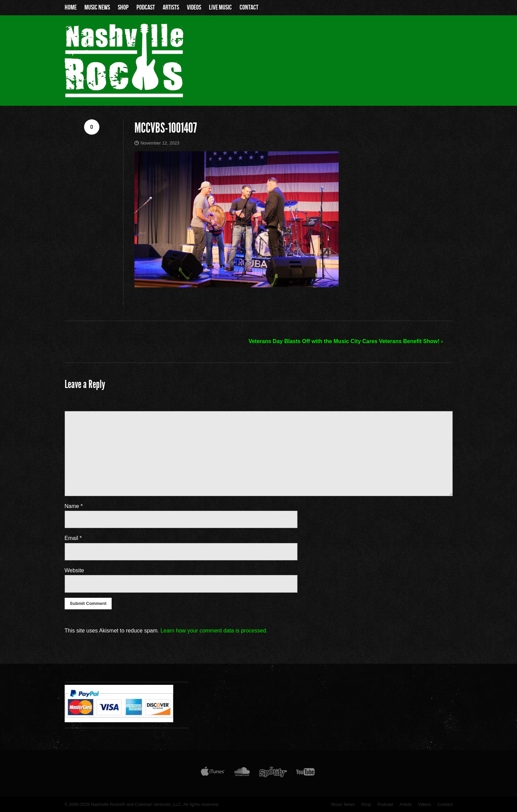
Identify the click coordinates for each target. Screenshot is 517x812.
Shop (123, 7)
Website (75, 570)
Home (71, 7)
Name (74, 506)
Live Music (220, 7)
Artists (171, 7)
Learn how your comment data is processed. (214, 631)
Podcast (146, 7)
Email (73, 538)
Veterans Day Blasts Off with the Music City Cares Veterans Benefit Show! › (346, 341)
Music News (97, 7)
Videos (194, 7)
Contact (249, 7)
